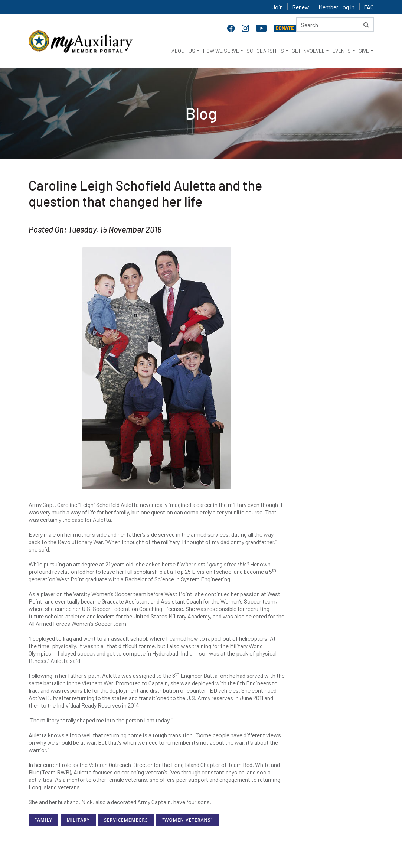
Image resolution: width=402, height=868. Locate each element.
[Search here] (335, 25)
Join (277, 7)
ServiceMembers (126, 820)
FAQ (369, 7)
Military (78, 820)
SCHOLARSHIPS (265, 51)
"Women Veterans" (188, 820)
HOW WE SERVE (221, 51)
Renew (301, 7)
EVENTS (341, 51)
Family (44, 820)
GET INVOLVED (308, 51)
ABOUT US (183, 51)
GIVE (364, 51)
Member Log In (336, 7)
